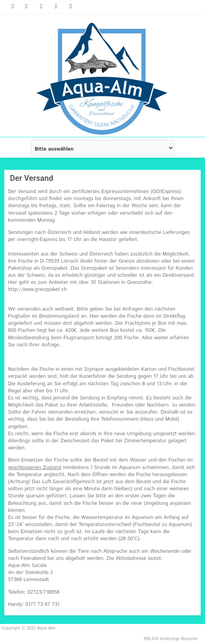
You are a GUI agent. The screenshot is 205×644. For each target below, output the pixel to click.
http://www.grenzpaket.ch (37, 290)
